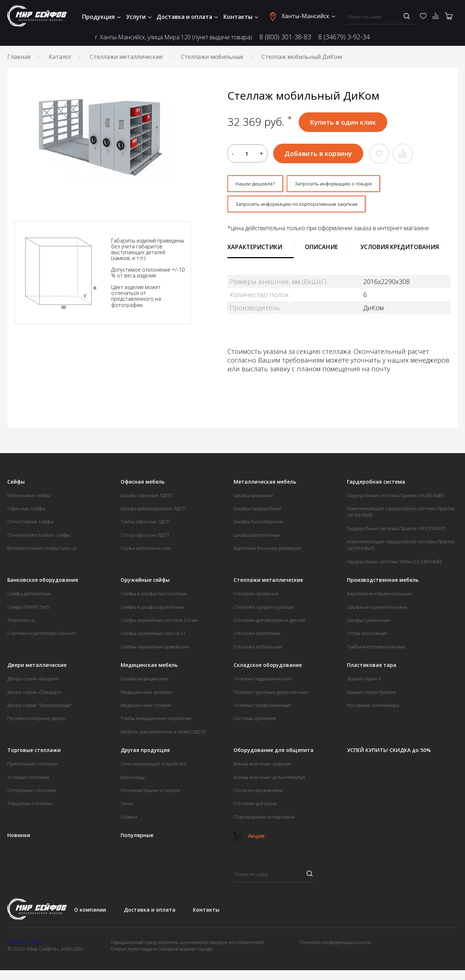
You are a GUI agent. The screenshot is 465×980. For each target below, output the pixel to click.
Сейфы (16, 485)
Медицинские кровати (146, 695)
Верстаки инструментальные (379, 597)
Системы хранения (255, 721)
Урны (127, 807)
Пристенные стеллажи (33, 767)
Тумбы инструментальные (376, 650)
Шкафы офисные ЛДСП (146, 499)
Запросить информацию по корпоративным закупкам (314, 207)
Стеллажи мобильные (212, 57)
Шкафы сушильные (369, 623)
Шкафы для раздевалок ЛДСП (153, 512)
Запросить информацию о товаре (353, 185)
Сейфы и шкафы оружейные (152, 610)
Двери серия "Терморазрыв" (40, 708)
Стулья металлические (146, 551)
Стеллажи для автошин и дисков (270, 623)
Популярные (137, 839)
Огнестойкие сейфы (30, 525)
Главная (19, 57)
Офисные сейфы (26, 512)
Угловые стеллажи (28, 780)
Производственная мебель (383, 583)
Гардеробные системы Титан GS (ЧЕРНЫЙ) (394, 565)
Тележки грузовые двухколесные (271, 695)
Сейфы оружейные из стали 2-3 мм (159, 623)
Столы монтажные (367, 636)
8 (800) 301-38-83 (285, 37)
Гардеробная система (376, 485)
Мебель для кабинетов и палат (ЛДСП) (163, 735)
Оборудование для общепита (274, 753)
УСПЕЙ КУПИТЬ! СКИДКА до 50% (389, 753)
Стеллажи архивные (256, 597)
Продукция (101, 17)
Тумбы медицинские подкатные (156, 721)
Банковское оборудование (43, 583)
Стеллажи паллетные (257, 636)
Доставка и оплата (187, 17)
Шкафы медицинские (145, 682)
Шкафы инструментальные (377, 610)
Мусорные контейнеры (373, 708)
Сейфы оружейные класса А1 (153, 636)
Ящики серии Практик (371, 695)
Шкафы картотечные (257, 538)
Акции (249, 839)
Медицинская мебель (149, 668)
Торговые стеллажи (34, 753)
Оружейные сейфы (145, 583)
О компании (90, 913)
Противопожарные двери (37, 721)
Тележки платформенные (262, 708)
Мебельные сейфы (29, 499)
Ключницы (133, 780)
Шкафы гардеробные (258, 512)
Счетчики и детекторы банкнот (42, 636)
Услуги (139, 17)
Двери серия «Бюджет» (33, 682)
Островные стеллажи (31, 793)
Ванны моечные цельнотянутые (270, 780)
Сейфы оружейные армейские (155, 650)
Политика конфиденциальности (335, 945)
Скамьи (129, 820)
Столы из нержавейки (258, 793)
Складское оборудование (268, 668)
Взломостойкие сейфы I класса (42, 551)
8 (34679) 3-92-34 (344, 37)
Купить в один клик (343, 122)
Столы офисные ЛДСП (145, 538)
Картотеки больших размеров (267, 551)
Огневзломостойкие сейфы (39, 538)
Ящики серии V (364, 682)
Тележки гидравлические (263, 682)
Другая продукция (145, 753)
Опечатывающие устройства (153, 767)
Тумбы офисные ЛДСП (145, 525)
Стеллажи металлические (126, 57)
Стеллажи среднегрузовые (264, 610)
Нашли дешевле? (260, 185)
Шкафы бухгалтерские (258, 525)
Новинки (19, 839)
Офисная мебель (143, 485)
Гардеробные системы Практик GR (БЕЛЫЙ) (395, 499)
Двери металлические (37, 668)
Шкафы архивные (253, 499)
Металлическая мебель (265, 485)
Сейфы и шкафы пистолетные (154, 597)
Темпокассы (21, 623)
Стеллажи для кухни (255, 807)
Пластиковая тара (372, 668)
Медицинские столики (146, 708)
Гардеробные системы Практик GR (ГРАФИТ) (396, 532)
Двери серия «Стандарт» (35, 695)
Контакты (241, 17)
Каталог (60, 57)
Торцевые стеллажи (30, 807)
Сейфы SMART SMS (29, 610)
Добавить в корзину (318, 153)
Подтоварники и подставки (264, 820)
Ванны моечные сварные (262, 767)
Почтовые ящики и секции (150, 793)
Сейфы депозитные (29, 597)
